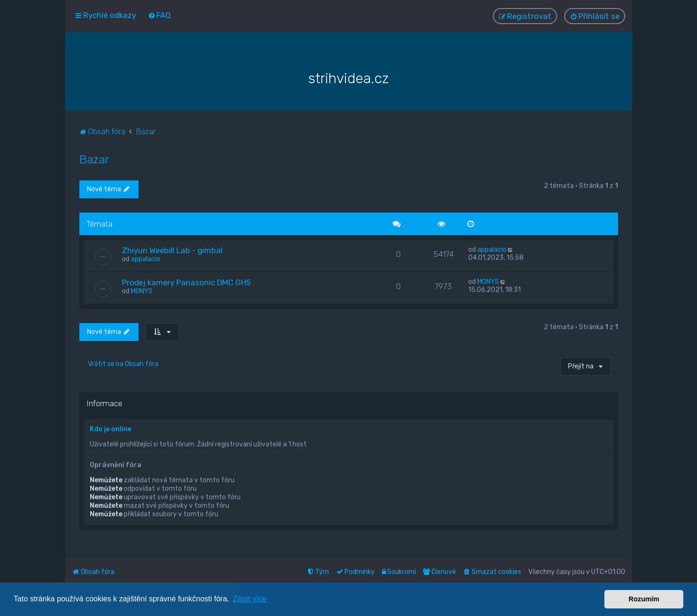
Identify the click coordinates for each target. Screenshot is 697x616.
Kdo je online (111, 429)
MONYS (142, 291)
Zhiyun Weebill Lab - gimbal (172, 250)
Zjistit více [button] (250, 599)
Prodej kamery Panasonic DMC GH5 (186, 282)
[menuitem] (159, 15)
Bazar (94, 158)
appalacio (146, 259)
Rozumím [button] (644, 599)
